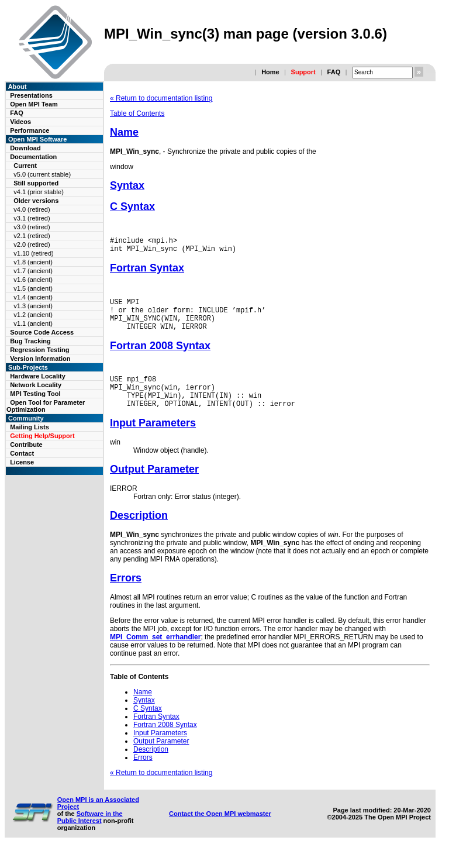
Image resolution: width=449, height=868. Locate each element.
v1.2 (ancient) (33, 315)
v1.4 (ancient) (33, 297)
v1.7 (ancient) (33, 271)
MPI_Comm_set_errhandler (155, 655)
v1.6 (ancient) (33, 280)
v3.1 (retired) (32, 218)
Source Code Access (42, 332)
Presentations (31, 95)
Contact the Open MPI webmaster (220, 831)
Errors (126, 595)
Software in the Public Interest (90, 835)
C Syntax (132, 206)
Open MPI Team (34, 104)
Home (270, 72)
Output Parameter (154, 487)
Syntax (127, 185)
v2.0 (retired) (32, 244)
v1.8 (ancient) (33, 262)
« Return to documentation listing (161, 98)
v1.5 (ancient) (33, 288)
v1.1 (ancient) (33, 323)
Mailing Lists (30, 427)
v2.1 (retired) (32, 236)
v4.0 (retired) (32, 209)
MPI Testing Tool (35, 394)
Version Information (40, 359)
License (22, 462)
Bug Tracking (30, 341)
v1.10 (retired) (33, 253)
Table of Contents (137, 113)
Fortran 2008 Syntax (160, 356)
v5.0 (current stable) (42, 174)
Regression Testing (39, 350)
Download (25, 148)
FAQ (334, 72)
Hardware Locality (38, 376)
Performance (30, 130)
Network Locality (36, 385)
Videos (20, 122)
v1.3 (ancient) (33, 306)
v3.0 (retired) (32, 227)
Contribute (26, 445)
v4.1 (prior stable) (39, 192)
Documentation (33, 157)
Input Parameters (153, 440)
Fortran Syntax (147, 271)
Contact (22, 453)
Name (124, 132)
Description (139, 533)
